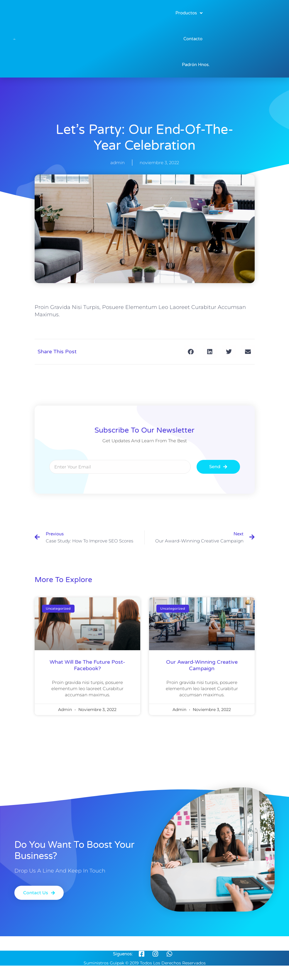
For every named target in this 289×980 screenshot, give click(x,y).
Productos (189, 13)
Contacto (193, 39)
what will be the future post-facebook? (87, 665)
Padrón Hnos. (196, 65)
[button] (191, 352)
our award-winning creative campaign (202, 665)
